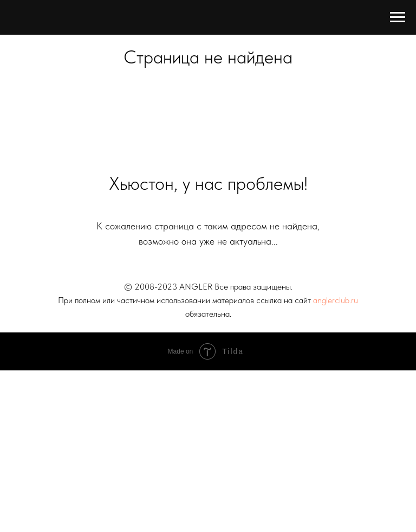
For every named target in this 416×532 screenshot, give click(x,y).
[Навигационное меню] (398, 17)
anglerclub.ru (336, 300)
